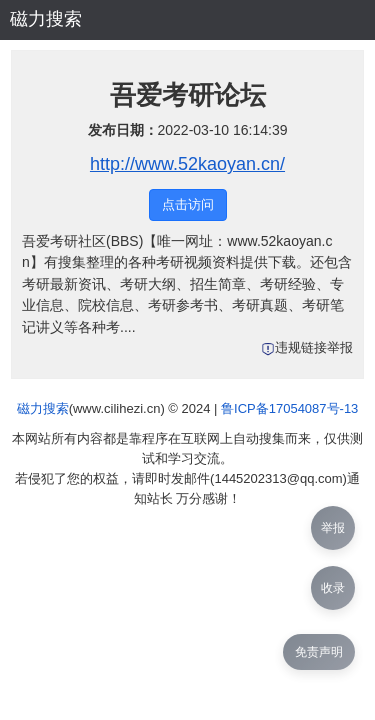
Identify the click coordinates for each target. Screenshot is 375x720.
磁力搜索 (46, 19)
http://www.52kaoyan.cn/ (187, 164)
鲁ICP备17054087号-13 (289, 408)
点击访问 (188, 204)
